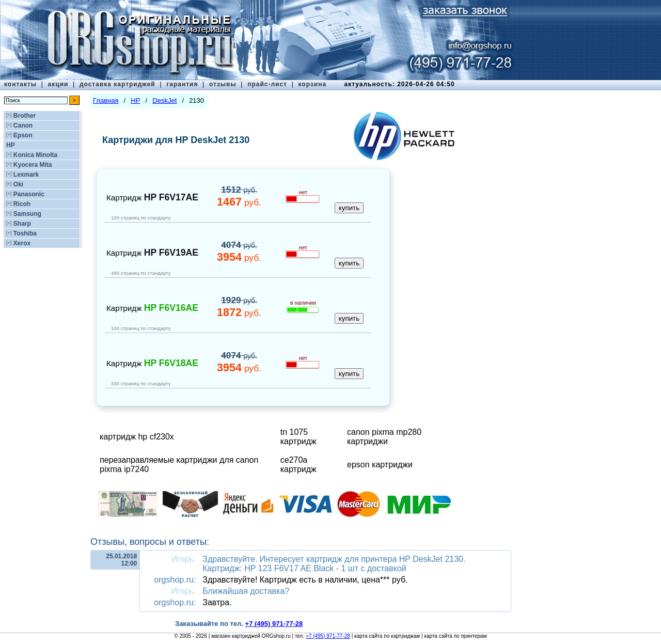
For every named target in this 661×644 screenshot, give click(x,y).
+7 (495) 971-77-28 (328, 636)
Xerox (22, 243)
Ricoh (22, 204)
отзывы (223, 84)
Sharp (22, 224)
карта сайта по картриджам (387, 636)
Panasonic (29, 194)
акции (58, 84)
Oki (18, 184)
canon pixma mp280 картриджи (384, 437)
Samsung (27, 214)
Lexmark (26, 175)
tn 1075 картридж (298, 437)
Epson (23, 135)
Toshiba (25, 233)
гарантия (182, 84)
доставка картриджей (117, 84)
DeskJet (164, 100)
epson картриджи (380, 465)
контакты (20, 84)
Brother (25, 116)
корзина (312, 84)
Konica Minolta (35, 155)
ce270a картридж (298, 465)
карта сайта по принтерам (455, 636)
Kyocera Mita (33, 165)
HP (11, 145)
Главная (106, 100)
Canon (23, 125)
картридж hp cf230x (137, 437)
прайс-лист (267, 84)
